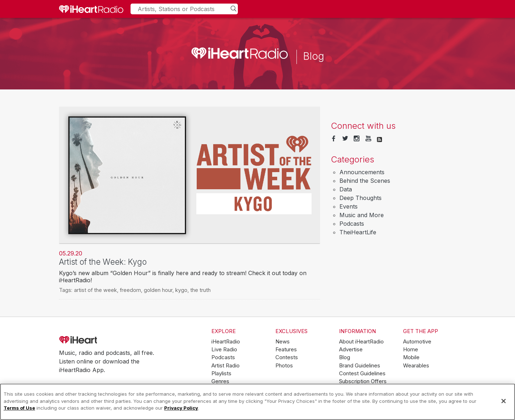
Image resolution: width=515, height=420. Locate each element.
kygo (181, 290)
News (283, 342)
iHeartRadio (98, 340)
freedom (130, 290)
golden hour (158, 290)
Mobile (411, 357)
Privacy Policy (181, 408)
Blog (345, 357)
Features (286, 350)
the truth (200, 290)
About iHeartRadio (361, 342)
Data (346, 189)
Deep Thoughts (360, 198)
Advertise (351, 350)
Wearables (416, 366)
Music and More (362, 215)
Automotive (417, 342)
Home (411, 350)
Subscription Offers (363, 381)
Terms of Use (19, 408)
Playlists (221, 373)
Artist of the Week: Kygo (103, 262)
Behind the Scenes (365, 181)
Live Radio (224, 350)
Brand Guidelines (360, 366)
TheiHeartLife (358, 232)
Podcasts (352, 224)
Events (349, 206)
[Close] (504, 401)
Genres (220, 381)
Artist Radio (225, 366)
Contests (287, 357)
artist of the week (95, 290)
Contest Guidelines (362, 373)
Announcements (362, 172)
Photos (284, 366)
